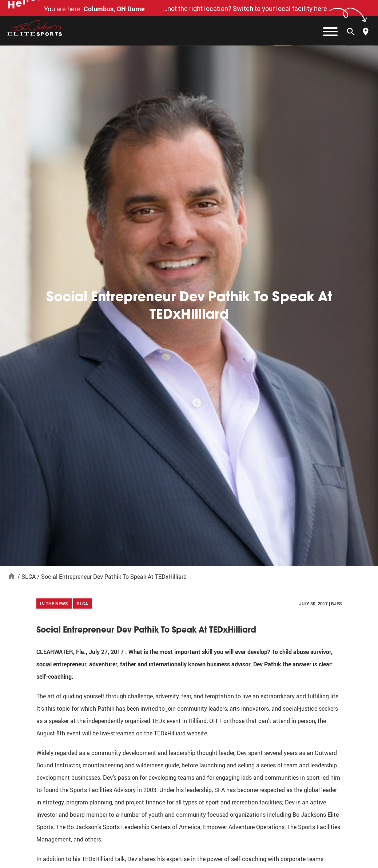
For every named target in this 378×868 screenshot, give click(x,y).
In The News (54, 603)
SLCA (29, 577)
